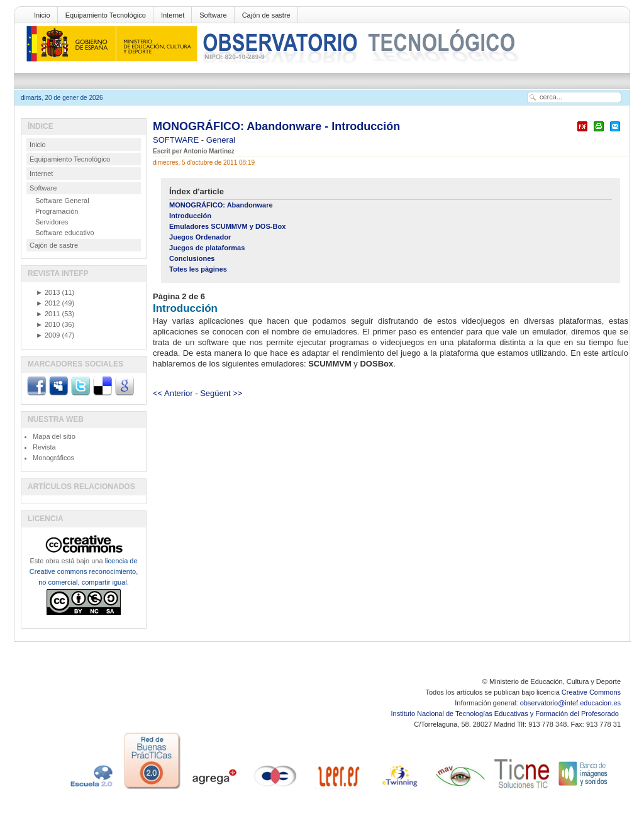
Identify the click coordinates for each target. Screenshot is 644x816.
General (221, 140)
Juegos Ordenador (200, 237)
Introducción (190, 216)
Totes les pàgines (198, 269)
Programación (57, 211)
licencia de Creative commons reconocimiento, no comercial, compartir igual (84, 571)
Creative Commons (591, 692)
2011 (48, 314)
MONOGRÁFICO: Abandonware (221, 205)
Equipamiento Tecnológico (106, 15)
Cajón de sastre (266, 15)
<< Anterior (173, 393)
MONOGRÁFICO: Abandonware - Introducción (276, 126)
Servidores (52, 222)
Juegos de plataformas (207, 248)
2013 (48, 292)
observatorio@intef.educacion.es (570, 703)
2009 (48, 335)
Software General (62, 201)
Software (213, 15)
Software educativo (65, 233)
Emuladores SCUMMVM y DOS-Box (227, 226)
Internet (173, 15)
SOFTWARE (177, 140)
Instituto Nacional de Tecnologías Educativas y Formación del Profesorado (506, 714)
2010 (48, 324)
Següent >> (221, 393)
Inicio (42, 15)
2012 (48, 303)
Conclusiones (192, 258)
